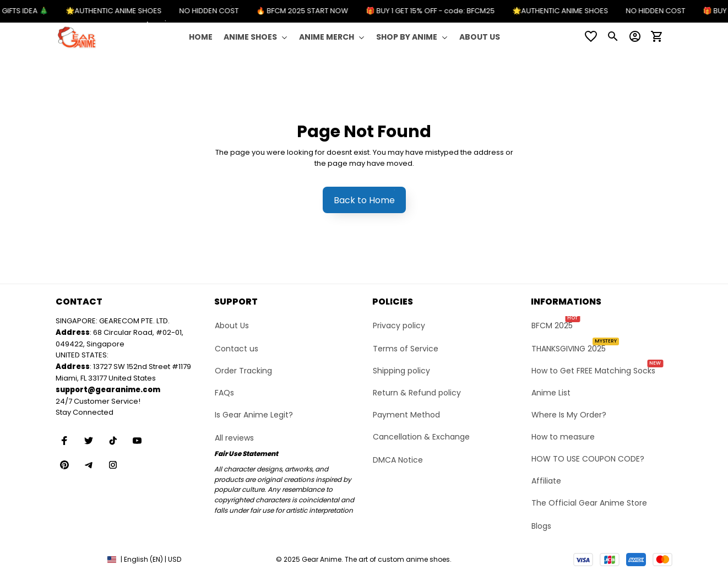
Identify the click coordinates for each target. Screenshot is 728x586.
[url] (108, 390)
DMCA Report (77, 559)
